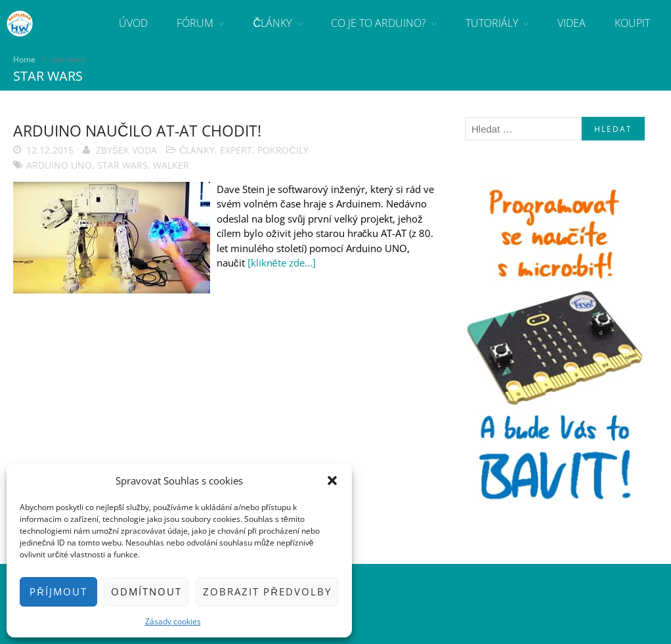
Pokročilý (283, 150)
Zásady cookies (173, 621)
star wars (122, 165)
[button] (332, 481)
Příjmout (58, 591)
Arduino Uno (59, 165)
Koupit (632, 23)
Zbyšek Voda (126, 150)
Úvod (133, 23)
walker (171, 165)
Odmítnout (146, 591)
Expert (236, 150)
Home (24, 59)
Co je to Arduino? (379, 23)
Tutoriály (492, 23)
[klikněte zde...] (282, 263)
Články (272, 23)
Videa (572, 23)
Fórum (195, 23)
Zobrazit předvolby (267, 591)
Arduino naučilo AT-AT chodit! (137, 131)
